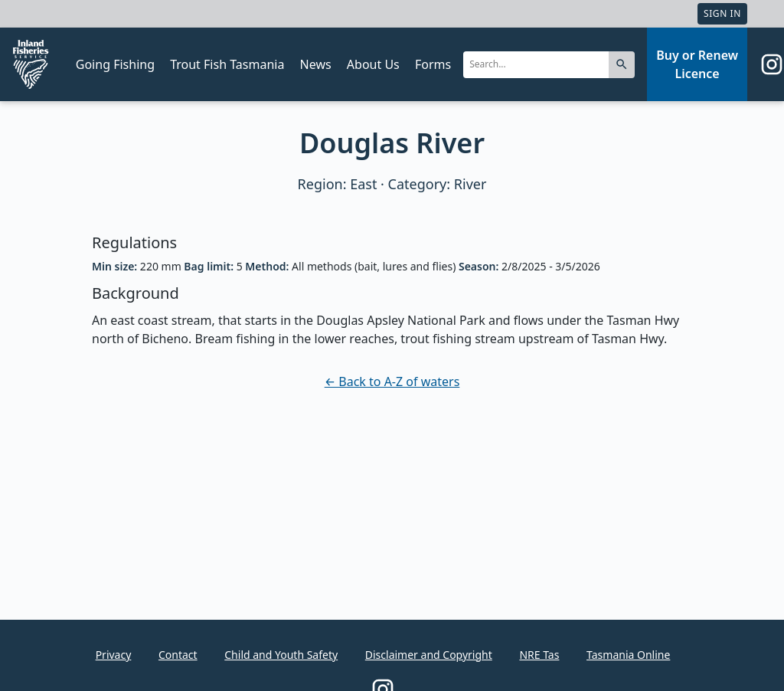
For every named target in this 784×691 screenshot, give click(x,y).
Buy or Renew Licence (697, 64)
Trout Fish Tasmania (227, 64)
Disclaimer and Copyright (429, 655)
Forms (433, 64)
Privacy (114, 655)
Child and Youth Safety (281, 655)
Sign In (722, 13)
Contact (178, 655)
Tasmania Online (628, 655)
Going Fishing (115, 64)
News (316, 64)
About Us (373, 64)
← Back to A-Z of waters (392, 382)
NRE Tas (539, 655)
